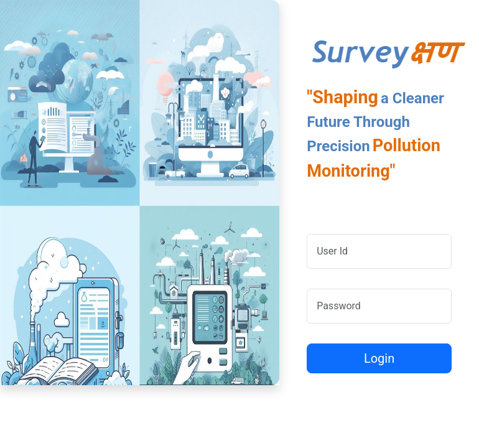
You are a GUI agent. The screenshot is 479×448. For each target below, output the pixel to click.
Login (379, 358)
